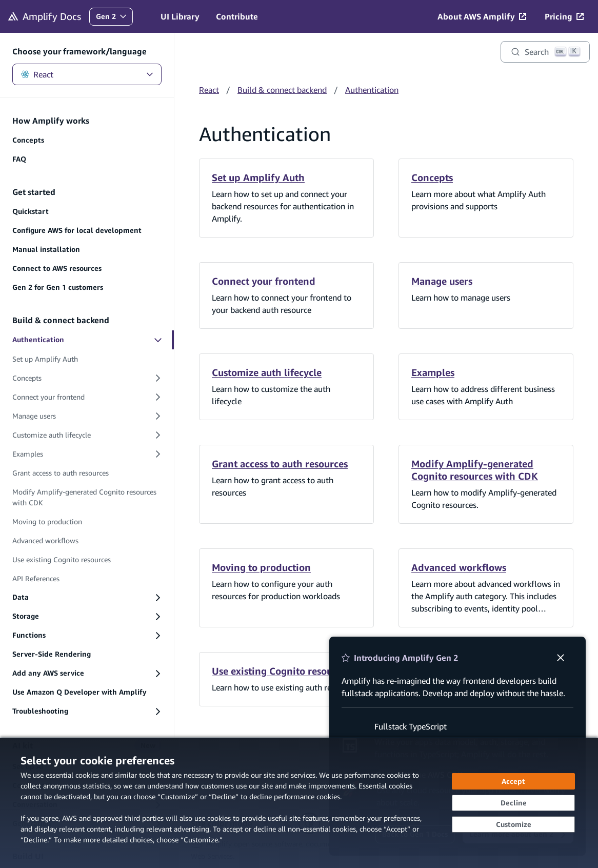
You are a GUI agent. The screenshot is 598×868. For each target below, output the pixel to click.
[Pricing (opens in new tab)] (564, 16)
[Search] (545, 52)
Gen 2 (114, 19)
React (87, 74)
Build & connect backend (282, 90)
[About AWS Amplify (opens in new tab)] (482, 16)
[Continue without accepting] (513, 803)
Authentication (372, 90)
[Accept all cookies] (513, 781)
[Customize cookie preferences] (513, 824)
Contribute (237, 16)
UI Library (180, 16)
